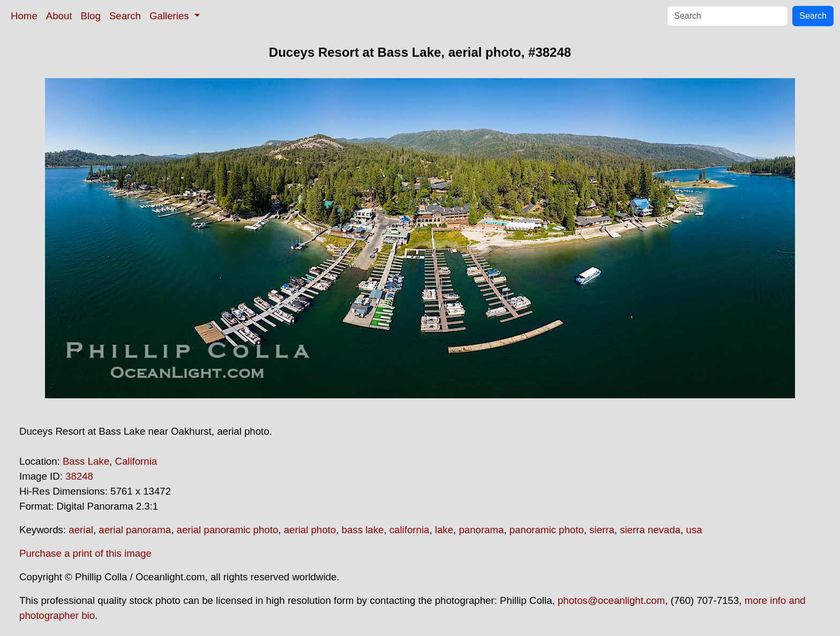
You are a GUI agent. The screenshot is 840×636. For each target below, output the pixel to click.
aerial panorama (135, 530)
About (59, 16)
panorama (481, 530)
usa (694, 530)
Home (24, 16)
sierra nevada (650, 530)
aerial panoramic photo (228, 530)
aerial (81, 530)
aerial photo (310, 530)
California (136, 461)
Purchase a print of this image (85, 553)
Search (125, 16)
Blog (91, 16)
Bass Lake (86, 461)
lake (444, 530)
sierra (602, 530)
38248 (79, 476)
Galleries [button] (171, 16)
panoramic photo (547, 530)
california (410, 530)
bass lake (363, 530)
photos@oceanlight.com (611, 600)
